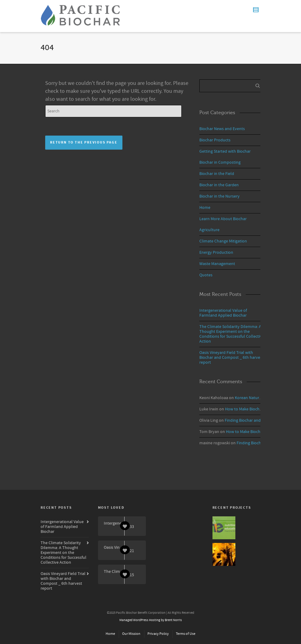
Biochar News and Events (222, 129)
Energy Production (216, 253)
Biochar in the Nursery (219, 196)
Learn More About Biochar (223, 219)
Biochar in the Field (217, 174)
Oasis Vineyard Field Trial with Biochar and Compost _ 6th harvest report (231, 358)
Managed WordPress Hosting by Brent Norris (151, 620)
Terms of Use (186, 634)
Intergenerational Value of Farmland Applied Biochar (223, 313)
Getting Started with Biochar (225, 151)
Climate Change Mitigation (223, 241)
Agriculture (209, 230)
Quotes (206, 275)
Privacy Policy (158, 634)
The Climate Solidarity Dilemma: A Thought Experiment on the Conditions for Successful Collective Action (232, 334)
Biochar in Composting (220, 162)
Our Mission (131, 634)
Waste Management (217, 264)
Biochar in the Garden (219, 185)
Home (205, 208)
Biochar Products (215, 140)
